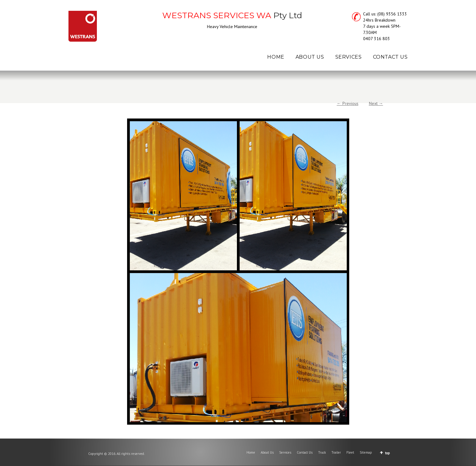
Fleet (350, 452)
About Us (267, 452)
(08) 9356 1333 (392, 14)
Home (251, 452)
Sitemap (366, 452)
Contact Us (305, 452)
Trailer (336, 452)
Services (285, 452)
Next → (376, 103)
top (387, 453)
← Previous (348, 103)
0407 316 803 (377, 39)
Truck (322, 452)
